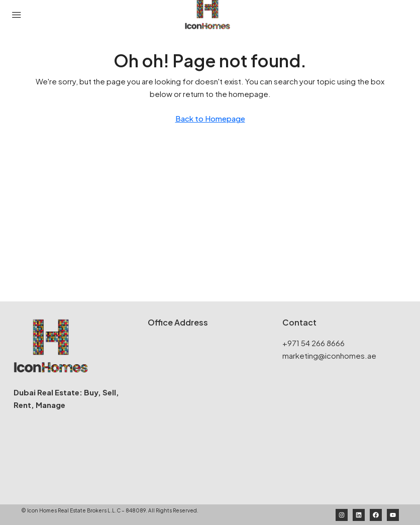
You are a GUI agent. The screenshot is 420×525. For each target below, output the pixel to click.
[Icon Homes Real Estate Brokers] (210, 412)
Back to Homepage (210, 118)
